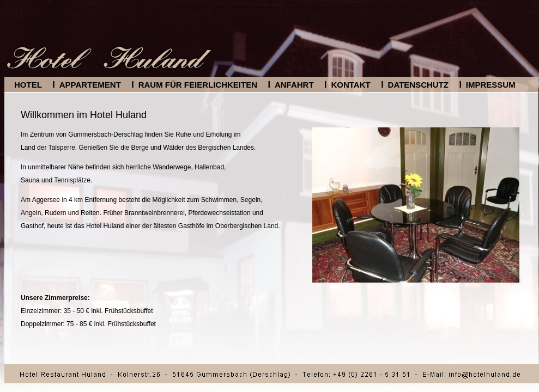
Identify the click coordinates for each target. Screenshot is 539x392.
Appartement (90, 85)
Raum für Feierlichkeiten (198, 85)
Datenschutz (418, 85)
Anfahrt (294, 85)
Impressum (491, 85)
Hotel (28, 85)
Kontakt (350, 85)
